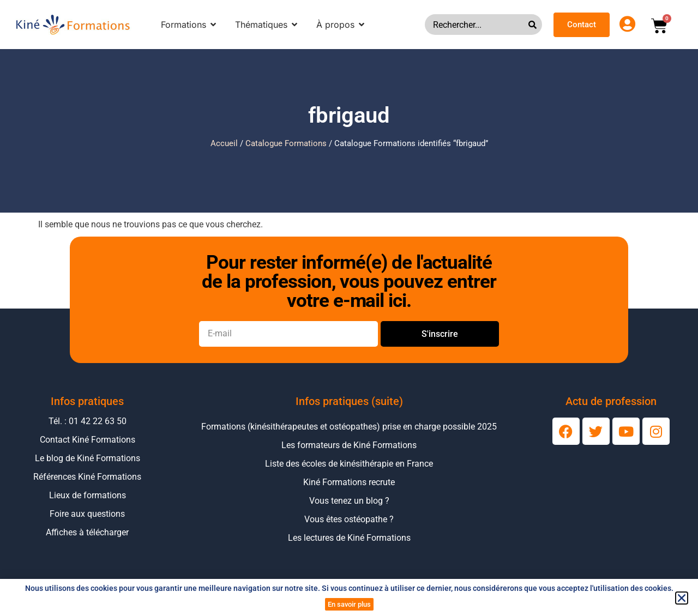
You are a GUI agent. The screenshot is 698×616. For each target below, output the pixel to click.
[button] (682, 598)
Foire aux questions (87, 514)
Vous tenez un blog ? (349, 501)
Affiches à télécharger (87, 532)
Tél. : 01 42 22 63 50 (88, 421)
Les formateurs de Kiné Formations (349, 445)
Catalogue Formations (286, 143)
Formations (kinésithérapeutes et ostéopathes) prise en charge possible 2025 (349, 427)
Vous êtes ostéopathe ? (349, 519)
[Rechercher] (535, 25)
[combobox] (477, 25)
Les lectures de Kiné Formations (349, 538)
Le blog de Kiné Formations (88, 458)
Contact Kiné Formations (88, 440)
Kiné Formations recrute (349, 482)
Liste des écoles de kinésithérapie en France (349, 464)
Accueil (224, 143)
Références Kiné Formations (87, 477)
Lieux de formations (88, 495)
